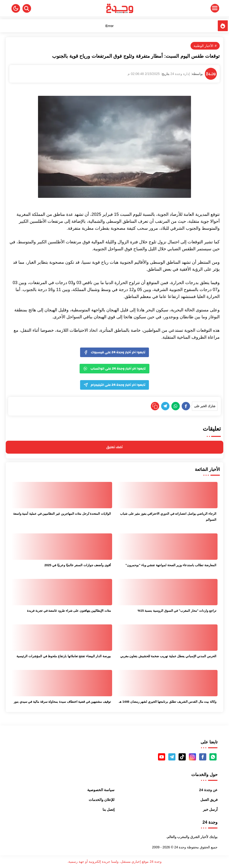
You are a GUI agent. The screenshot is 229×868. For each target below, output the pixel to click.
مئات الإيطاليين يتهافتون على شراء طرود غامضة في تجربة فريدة (69, 611)
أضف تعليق (114, 447)
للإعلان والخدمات (102, 800)
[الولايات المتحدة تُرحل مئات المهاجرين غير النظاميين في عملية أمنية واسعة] (62, 495)
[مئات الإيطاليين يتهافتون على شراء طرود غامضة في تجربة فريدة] (62, 592)
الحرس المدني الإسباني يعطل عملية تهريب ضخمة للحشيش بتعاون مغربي (168, 656)
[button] (16, 8)
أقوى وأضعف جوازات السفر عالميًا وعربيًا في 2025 (78, 565)
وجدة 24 (180, 847)
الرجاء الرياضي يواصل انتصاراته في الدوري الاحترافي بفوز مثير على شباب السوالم (168, 517)
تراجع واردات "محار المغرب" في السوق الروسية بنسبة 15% (177, 611)
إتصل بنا (109, 809)
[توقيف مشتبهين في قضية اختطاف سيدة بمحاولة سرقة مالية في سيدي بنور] (62, 683)
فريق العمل (209, 800)
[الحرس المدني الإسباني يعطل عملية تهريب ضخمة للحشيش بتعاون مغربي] (167, 638)
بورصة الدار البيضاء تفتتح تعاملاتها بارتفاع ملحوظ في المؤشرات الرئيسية (64, 656)
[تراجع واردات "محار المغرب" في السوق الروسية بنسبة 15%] (167, 592)
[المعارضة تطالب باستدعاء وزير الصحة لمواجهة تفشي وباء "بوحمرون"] (167, 547)
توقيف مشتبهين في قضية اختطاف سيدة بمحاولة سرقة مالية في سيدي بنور (62, 702)
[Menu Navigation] (192, 8)
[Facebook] (186, 406)
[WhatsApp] (176, 406)
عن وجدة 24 (208, 790)
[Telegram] (165, 406)
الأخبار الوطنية (203, 46)
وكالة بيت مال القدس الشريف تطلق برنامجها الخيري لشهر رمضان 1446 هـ (168, 702)
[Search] (27, 8)
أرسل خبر (210, 809)
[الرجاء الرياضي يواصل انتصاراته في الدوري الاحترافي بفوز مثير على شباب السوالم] (167, 495)
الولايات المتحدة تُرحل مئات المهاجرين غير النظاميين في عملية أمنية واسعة (62, 514)
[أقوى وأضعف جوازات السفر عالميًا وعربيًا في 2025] (62, 547)
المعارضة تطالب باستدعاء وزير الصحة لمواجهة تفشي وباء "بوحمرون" (171, 565)
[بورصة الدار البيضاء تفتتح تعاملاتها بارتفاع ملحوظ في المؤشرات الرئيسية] (62, 638)
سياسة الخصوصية (101, 790)
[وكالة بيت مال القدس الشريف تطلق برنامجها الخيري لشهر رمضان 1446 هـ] (167, 683)
